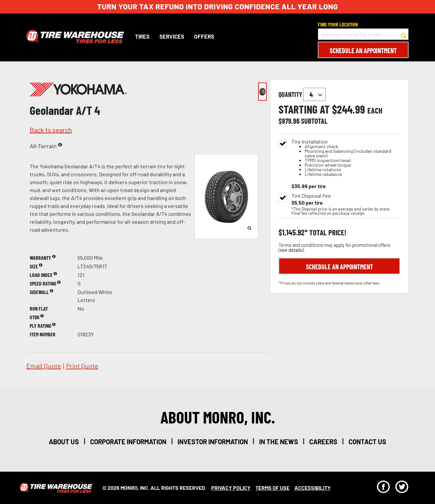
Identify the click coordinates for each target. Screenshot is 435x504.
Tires (142, 36)
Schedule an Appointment (363, 50)
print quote (82, 366)
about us (64, 442)
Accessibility (313, 488)
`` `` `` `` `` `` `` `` (315, 94)
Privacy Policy (231, 488)
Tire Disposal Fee (311, 196)
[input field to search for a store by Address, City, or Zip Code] (363, 34)
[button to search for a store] (404, 34)
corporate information (128, 442)
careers (323, 442)
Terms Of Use (272, 488)
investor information (213, 442)
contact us (367, 442)
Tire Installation (346, 158)
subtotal (314, 121)
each (375, 111)
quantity (302, 94)
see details (291, 250)
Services (172, 36)
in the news (279, 442)
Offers (204, 36)
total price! (327, 233)
